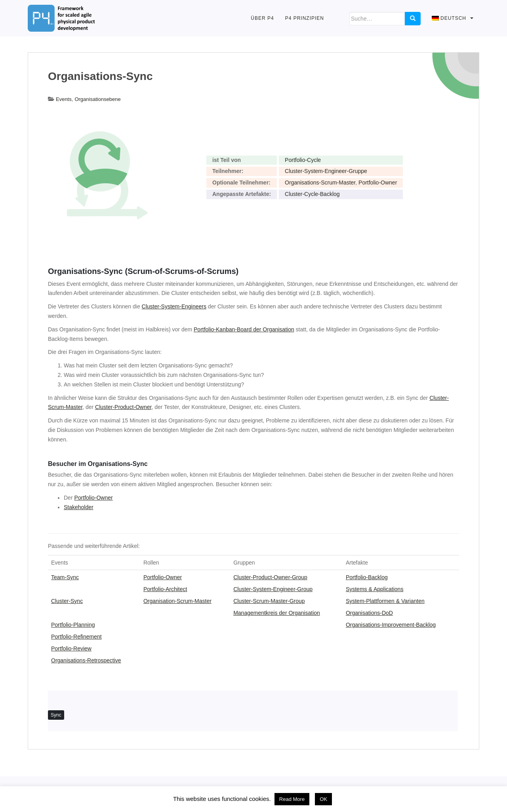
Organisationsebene (97, 99)
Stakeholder (79, 507)
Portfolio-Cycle (303, 160)
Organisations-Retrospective (86, 660)
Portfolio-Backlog (367, 577)
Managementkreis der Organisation (277, 613)
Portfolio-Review (71, 648)
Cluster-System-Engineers (174, 306)
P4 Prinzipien (305, 18)
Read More (292, 799)
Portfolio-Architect (165, 589)
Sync (56, 715)
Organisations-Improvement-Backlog (391, 625)
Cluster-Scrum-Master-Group (269, 601)
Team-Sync (65, 577)
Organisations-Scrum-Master (320, 183)
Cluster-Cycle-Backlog (312, 194)
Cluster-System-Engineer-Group (273, 589)
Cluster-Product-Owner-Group (270, 577)
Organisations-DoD (369, 613)
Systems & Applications (375, 589)
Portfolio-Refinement (76, 637)
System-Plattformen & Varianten (385, 601)
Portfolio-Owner (378, 183)
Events (64, 99)
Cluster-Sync (67, 601)
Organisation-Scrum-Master (177, 601)
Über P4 (262, 18)
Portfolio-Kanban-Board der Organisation (244, 329)
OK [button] (323, 799)
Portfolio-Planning (73, 625)
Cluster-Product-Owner (123, 407)
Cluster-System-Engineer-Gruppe (326, 171)
